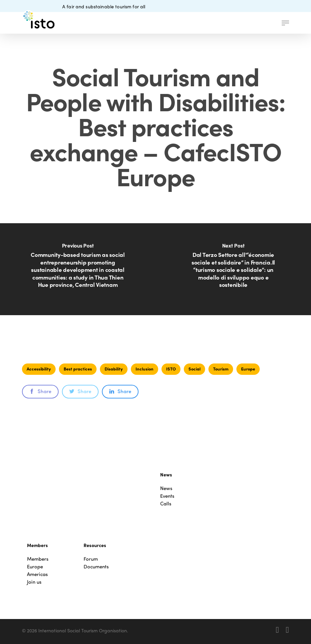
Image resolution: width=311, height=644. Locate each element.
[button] (285, 23)
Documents (96, 567)
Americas (37, 574)
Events (167, 496)
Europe (248, 369)
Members (38, 559)
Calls (166, 504)
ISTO (171, 369)
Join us (34, 582)
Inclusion (145, 369)
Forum (91, 559)
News (166, 488)
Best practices (78, 369)
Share (40, 391)
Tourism (221, 369)
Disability (114, 369)
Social (194, 369)
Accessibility (39, 369)
